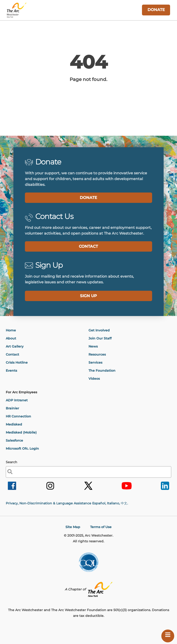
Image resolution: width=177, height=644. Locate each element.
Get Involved (99, 330)
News (93, 346)
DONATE (88, 198)
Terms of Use (101, 527)
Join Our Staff (100, 338)
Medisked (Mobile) (21, 432)
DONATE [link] (156, 10)
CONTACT (88, 246)
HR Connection (18, 416)
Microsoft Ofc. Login (22, 448)
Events (11, 371)
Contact (12, 354)
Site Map (73, 527)
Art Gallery (15, 346)
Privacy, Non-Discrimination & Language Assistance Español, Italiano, (67, 503)
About (11, 338)
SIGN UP (88, 296)
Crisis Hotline (17, 362)
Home (11, 330)
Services (95, 362)
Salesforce (14, 440)
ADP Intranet (17, 400)
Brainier (12, 408)
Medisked (14, 424)
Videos (94, 379)
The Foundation (102, 371)
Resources (97, 354)
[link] (12, 490)
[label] (89, 296)
